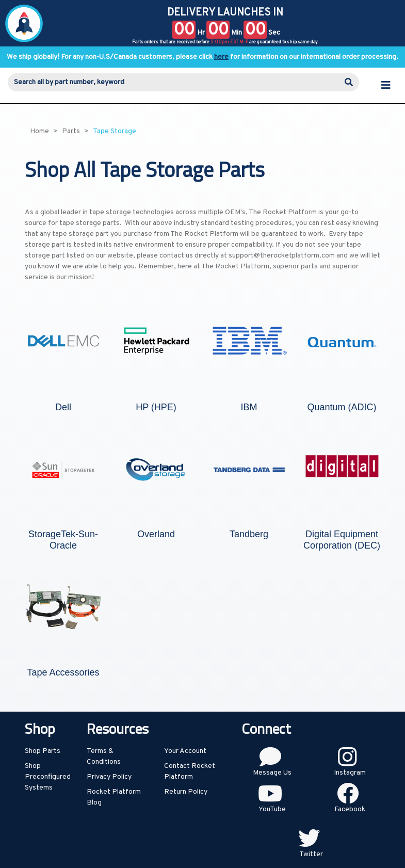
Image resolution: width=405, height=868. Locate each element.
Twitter (311, 854)
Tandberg (249, 534)
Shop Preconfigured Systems (48, 777)
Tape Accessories (63, 672)
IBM (249, 407)
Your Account (185, 751)
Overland (156, 534)
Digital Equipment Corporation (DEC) (342, 540)
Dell (63, 407)
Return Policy (186, 792)
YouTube (272, 809)
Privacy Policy (109, 777)
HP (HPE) (156, 407)
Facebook (350, 809)
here (221, 57)
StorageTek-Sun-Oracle (63, 540)
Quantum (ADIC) (342, 407)
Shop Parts (43, 751)
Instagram (350, 773)
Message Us (272, 773)
